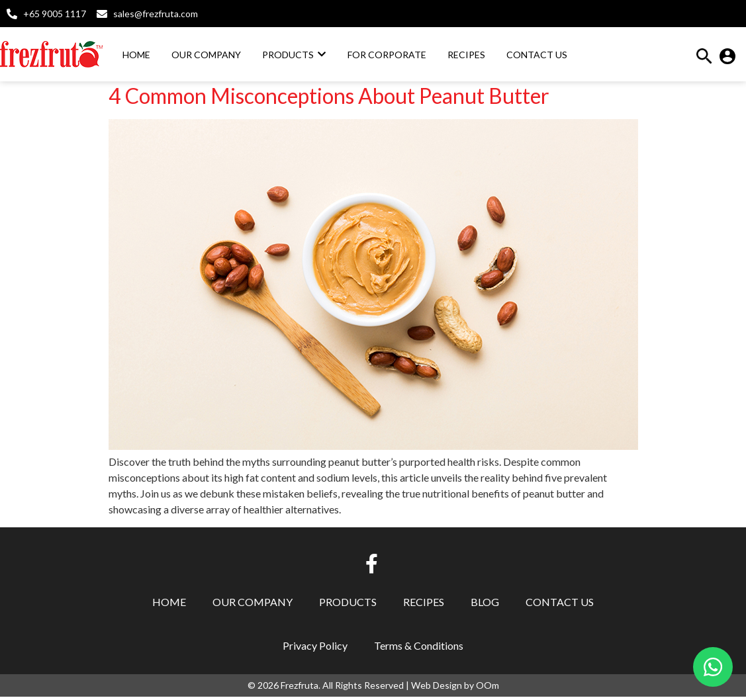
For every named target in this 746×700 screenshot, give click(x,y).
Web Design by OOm (455, 688)
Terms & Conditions (419, 649)
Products (348, 605)
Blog (485, 605)
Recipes (424, 605)
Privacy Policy (315, 649)
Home (169, 605)
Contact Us (560, 605)
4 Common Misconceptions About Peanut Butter (329, 99)
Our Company (253, 605)
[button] (704, 60)
